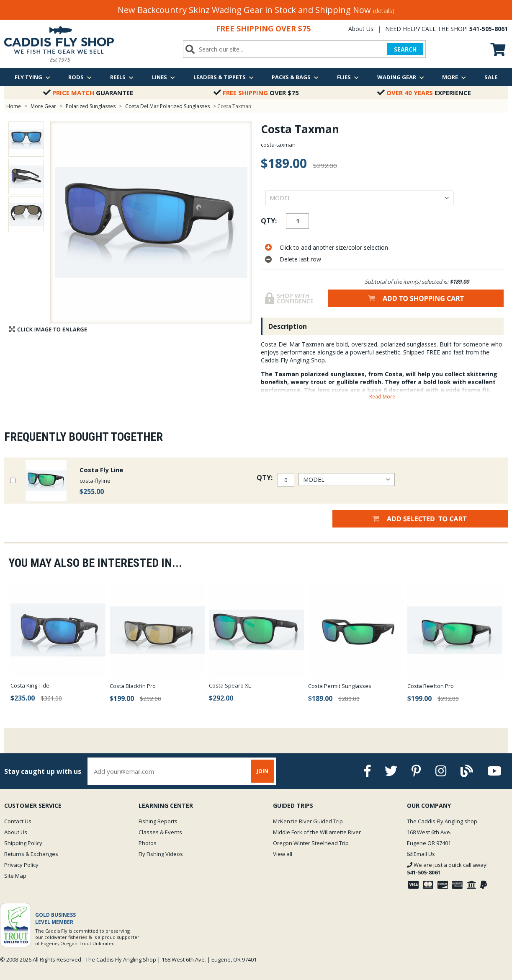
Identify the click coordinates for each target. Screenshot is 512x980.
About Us (361, 29)
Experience (424, 93)
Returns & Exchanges (31, 854)
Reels (122, 77)
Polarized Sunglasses (91, 106)
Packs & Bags (295, 77)
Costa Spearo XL (230, 685)
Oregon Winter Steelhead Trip (311, 843)
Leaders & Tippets (224, 77)
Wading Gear (401, 77)
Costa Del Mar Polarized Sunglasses (167, 106)
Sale (491, 77)
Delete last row (300, 259)
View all (283, 854)
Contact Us (18, 821)
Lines (163, 77)
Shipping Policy (23, 843)
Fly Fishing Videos (161, 854)
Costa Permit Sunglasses (340, 686)
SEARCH (405, 49)
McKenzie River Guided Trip (308, 821)
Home (14, 106)
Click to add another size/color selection (334, 247)
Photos (148, 843)
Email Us (421, 854)
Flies (348, 77)
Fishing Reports (158, 821)
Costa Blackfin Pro (133, 686)
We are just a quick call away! (447, 869)
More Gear (43, 106)
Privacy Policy (21, 865)
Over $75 (256, 93)
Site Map (15, 876)
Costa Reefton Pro (431, 686)
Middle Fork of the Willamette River (317, 832)
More (454, 77)
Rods (80, 77)
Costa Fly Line (101, 470)
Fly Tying (32, 77)
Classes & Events (160, 832)
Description (288, 326)
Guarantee (88, 93)
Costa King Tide (30, 685)
